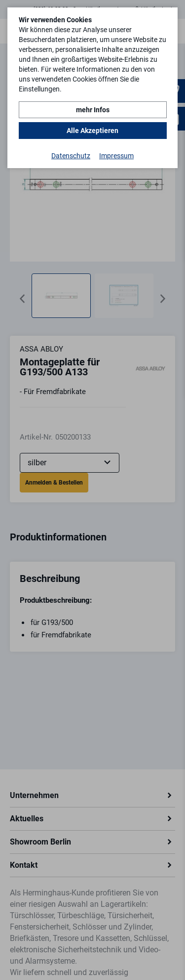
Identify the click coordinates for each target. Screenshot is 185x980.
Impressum (116, 156)
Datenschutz (71, 156)
